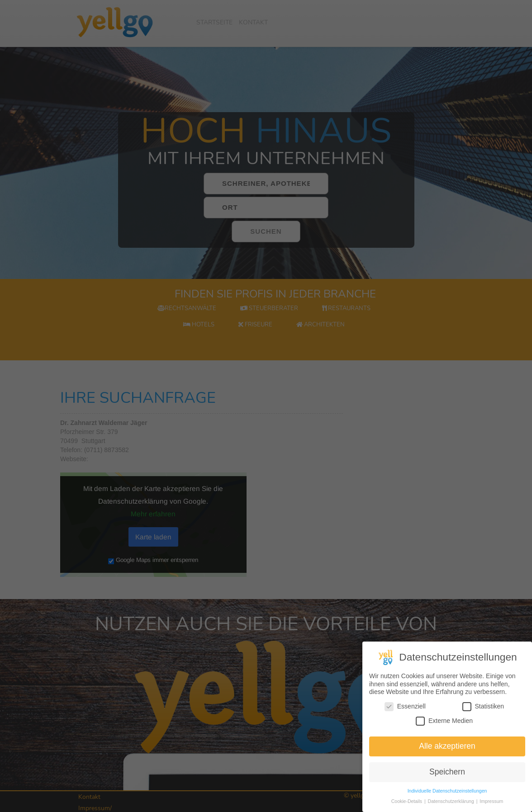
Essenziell (405, 709)
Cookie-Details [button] (407, 803)
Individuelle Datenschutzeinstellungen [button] (447, 793)
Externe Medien (444, 723)
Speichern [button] (447, 774)
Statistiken (483, 709)
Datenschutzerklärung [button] (452, 803)
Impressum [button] (491, 803)
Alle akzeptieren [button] (447, 748)
